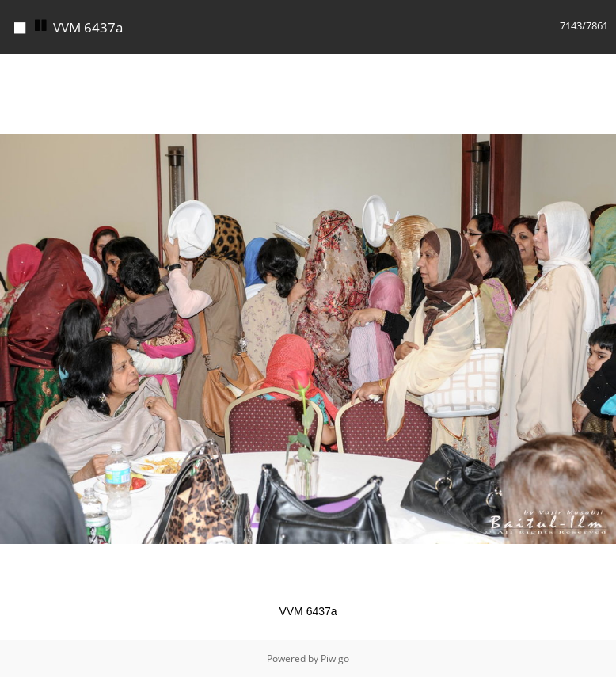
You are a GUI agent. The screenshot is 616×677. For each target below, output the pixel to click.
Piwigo (335, 658)
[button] (602, 68)
